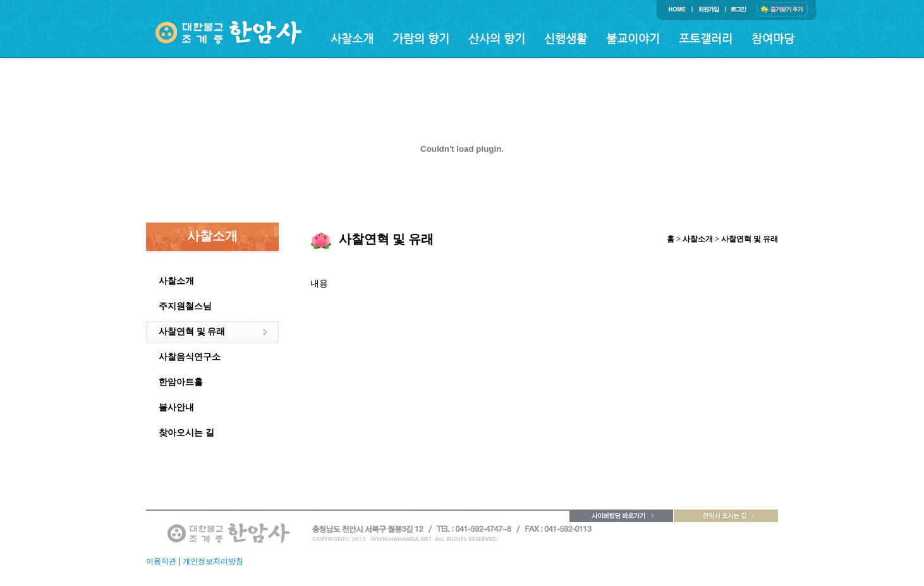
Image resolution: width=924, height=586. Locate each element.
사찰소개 (352, 38)
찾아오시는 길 (186, 433)
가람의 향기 (421, 38)
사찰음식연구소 (190, 357)
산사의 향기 (497, 38)
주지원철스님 (185, 306)
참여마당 (773, 38)
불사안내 (176, 407)
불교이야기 (633, 38)
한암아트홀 (181, 382)
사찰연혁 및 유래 (192, 332)
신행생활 (566, 38)
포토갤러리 (706, 38)
